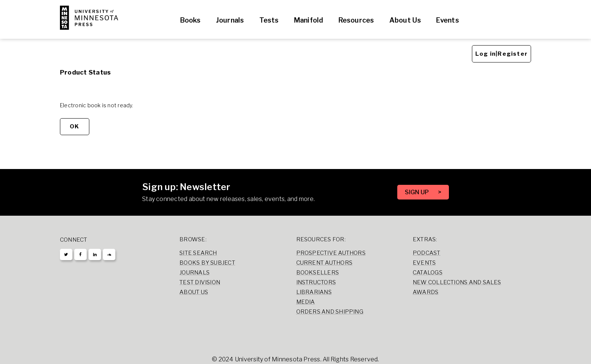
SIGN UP (418, 192)
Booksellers (318, 273)
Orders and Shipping (330, 312)
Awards (426, 292)
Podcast (427, 253)
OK (74, 126)
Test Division (200, 282)
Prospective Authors (331, 253)
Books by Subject (207, 263)
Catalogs (428, 273)
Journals (230, 20)
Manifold (309, 20)
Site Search (198, 253)
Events (447, 20)
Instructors (316, 282)
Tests (269, 20)
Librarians (314, 292)
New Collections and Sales (457, 282)
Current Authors (324, 263)
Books (191, 20)
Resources (356, 20)
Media (306, 302)
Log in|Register (501, 54)
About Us (405, 20)
